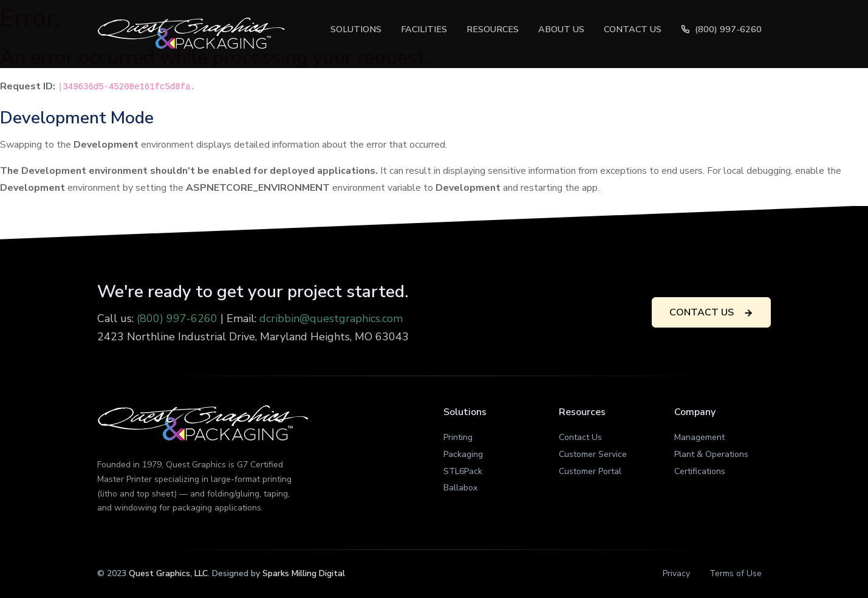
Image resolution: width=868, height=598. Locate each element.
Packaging (463, 454)
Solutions (356, 29)
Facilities (424, 29)
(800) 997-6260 (721, 29)
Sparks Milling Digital (304, 573)
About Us (561, 29)
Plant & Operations (711, 454)
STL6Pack (463, 471)
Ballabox (460, 488)
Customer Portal (590, 471)
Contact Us (633, 29)
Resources (493, 29)
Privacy (676, 573)
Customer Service (593, 454)
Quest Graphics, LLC (168, 573)
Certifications (700, 471)
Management (699, 437)
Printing (458, 437)
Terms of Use (736, 573)
